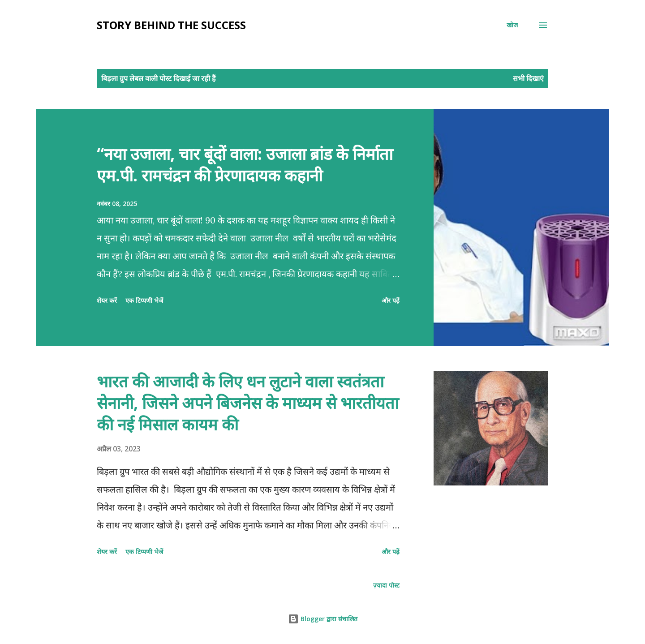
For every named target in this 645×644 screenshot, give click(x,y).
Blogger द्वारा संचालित (323, 619)
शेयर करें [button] (107, 300)
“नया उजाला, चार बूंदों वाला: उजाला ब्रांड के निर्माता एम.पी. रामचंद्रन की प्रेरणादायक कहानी (245, 165)
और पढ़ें (391, 300)
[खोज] (512, 25)
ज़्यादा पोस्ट (386, 585)
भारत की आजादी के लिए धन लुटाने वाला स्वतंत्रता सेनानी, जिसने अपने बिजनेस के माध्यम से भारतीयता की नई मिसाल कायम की (248, 403)
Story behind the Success (171, 25)
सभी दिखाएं (528, 78)
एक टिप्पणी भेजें (144, 300)
